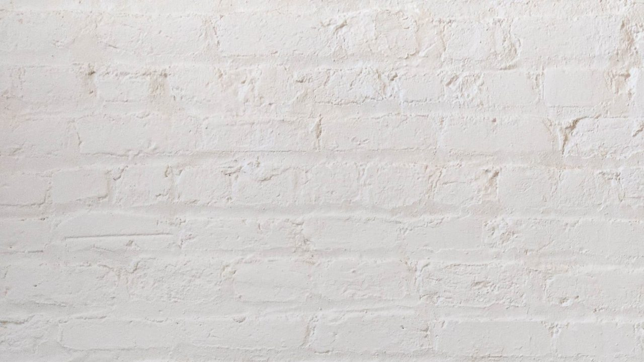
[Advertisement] (302, 70)
